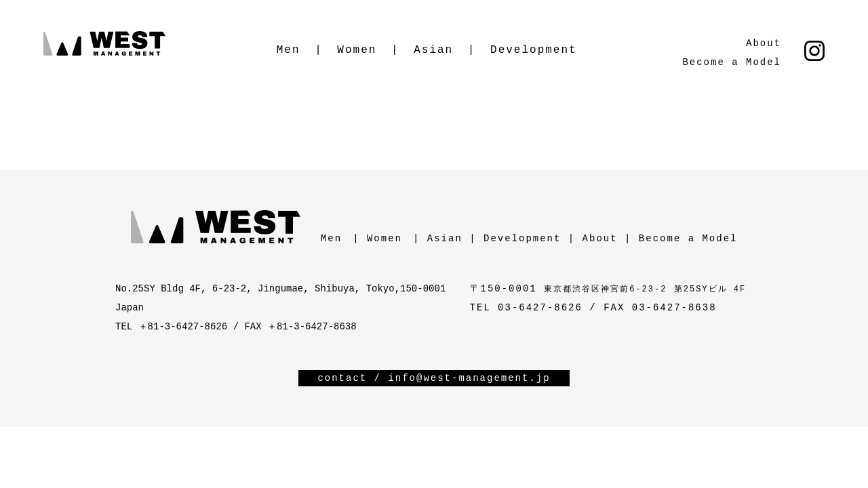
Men (289, 50)
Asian (433, 50)
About (764, 43)
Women (357, 50)
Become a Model (732, 62)
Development (534, 50)
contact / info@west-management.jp (434, 378)
